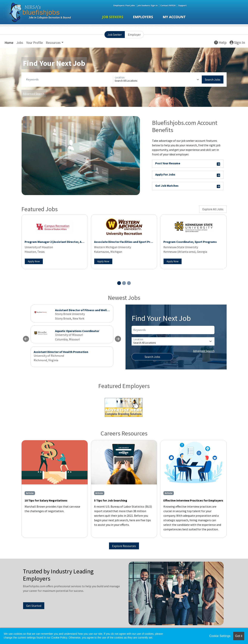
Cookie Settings (220, 636)
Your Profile (34, 43)
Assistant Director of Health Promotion (61, 352)
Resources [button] (53, 43)
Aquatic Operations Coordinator (77, 331)
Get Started (34, 606)
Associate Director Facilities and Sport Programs (128, 242)
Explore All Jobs (213, 209)
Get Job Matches (188, 186)
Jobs (20, 43)
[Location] (157, 80)
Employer (134, 35)
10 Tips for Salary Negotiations (46, 500)
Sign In (237, 42)
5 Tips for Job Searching (111, 500)
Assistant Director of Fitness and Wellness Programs (91, 310)
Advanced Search (34, 94)
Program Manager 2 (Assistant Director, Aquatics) (59, 242)
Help (220, 42)
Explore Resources (124, 546)
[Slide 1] (119, 283)
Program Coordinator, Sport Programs (190, 242)
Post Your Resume (188, 164)
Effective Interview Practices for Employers (193, 500)
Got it (239, 636)
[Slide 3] (129, 283)
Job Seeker (115, 35)
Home (9, 43)
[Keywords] (69, 80)
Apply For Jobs (188, 175)
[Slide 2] (124, 283)
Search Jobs (213, 80)
